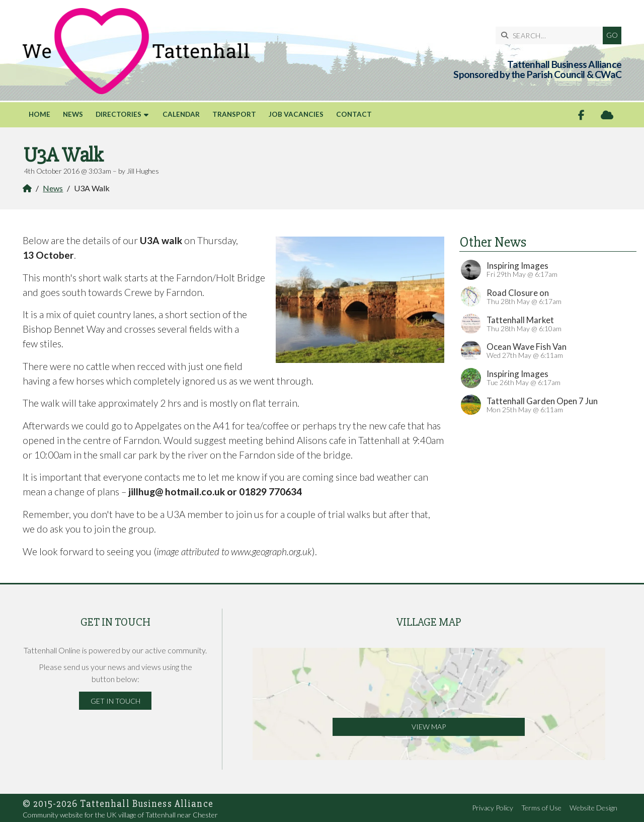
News (53, 188)
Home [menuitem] (39, 114)
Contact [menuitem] (354, 114)
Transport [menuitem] (234, 114)
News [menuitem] (73, 114)
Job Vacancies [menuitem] (296, 114)
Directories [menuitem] (118, 114)
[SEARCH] (552, 35)
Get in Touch (115, 701)
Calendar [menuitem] (181, 114)
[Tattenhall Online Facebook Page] (581, 115)
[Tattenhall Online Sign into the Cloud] (607, 115)
